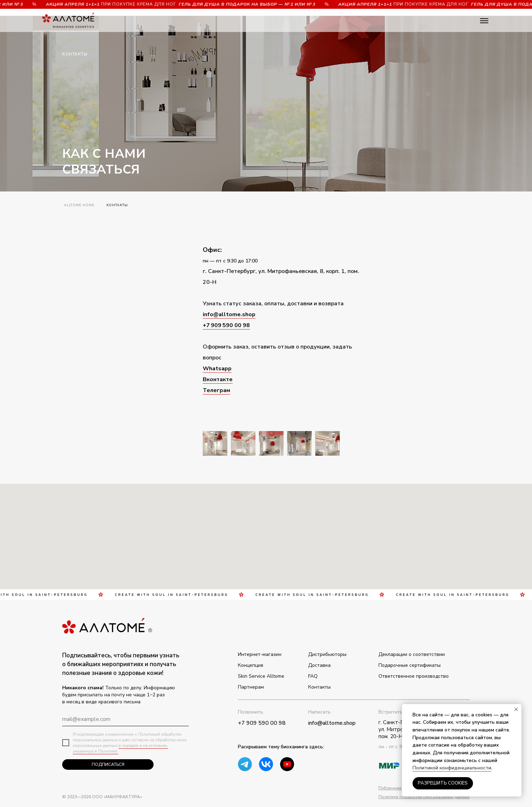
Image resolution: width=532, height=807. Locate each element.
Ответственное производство (414, 676)
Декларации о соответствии (412, 654)
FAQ (313, 676)
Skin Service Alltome (261, 676)
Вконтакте (218, 379)
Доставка (319, 665)
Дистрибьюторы (327, 654)
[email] (125, 719)
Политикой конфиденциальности (452, 768)
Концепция (251, 665)
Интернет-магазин (260, 654)
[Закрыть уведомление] (516, 709)
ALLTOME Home (79, 205)
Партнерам (251, 687)
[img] (287, 764)
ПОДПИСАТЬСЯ (108, 764)
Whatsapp (217, 369)
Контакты (319, 687)
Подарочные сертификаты (410, 665)
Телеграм (216, 390)
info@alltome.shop (229, 314)
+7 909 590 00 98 (226, 325)
